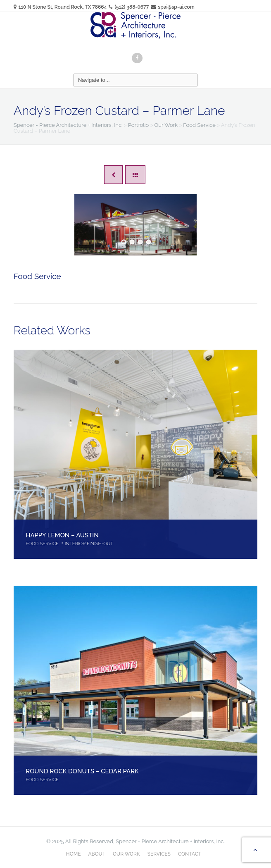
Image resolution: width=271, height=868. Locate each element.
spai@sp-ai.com (173, 7)
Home (74, 854)
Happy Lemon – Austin (62, 535)
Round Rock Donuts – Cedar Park (82, 771)
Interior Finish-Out (89, 544)
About (97, 854)
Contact (190, 854)
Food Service (37, 276)
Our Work (126, 854)
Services (159, 854)
